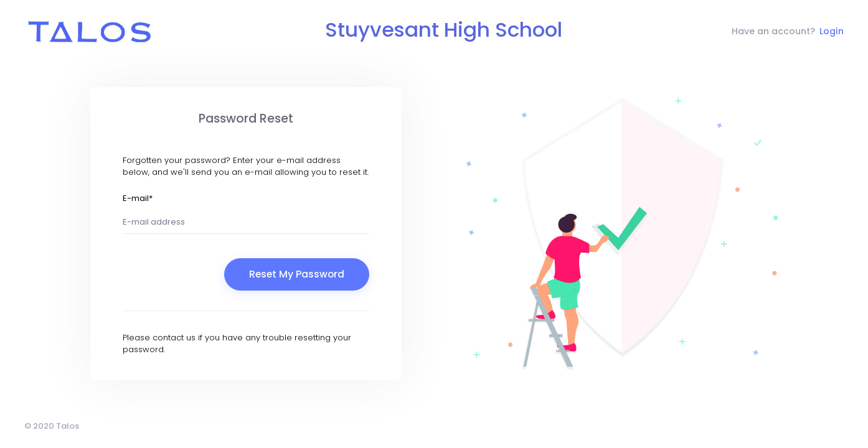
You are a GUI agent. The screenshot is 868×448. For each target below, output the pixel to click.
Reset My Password (297, 274)
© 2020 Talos (52, 426)
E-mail (138, 198)
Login (832, 31)
